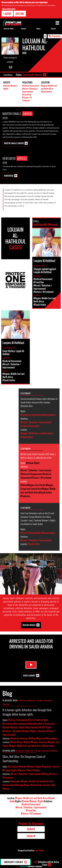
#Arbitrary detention (19, 738)
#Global (27, 742)
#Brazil (13, 742)
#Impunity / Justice (50, 767)
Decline (20, 14)
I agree (7, 14)
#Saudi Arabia (46, 92)
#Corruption (8, 724)
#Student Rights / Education (34, 731)
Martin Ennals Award (14, 143)
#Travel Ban (27, 95)
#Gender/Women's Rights (14, 727)
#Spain (27, 785)
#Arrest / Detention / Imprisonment (30, 90)
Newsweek (9, 176)
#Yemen (6, 789)
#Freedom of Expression (44, 724)
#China (24, 485)
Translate (56, 36)
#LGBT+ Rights (45, 727)
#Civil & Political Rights (31, 533)
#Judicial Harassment (30, 86)
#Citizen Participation (18, 720)
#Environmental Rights (23, 724)
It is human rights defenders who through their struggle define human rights (27, 712)
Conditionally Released (32, 75)
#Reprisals (41, 738)
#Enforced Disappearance (32, 474)
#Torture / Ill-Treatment (27, 99)
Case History (8, 75)
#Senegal (19, 785)
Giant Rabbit (39, 850)
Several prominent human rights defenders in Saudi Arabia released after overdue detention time (39, 402)
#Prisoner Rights (10, 770)
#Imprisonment (49, 415)
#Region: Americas (39, 742)
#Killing (32, 738)
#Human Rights (33, 463)
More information (9, 9)
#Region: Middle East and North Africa (49, 87)
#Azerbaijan (15, 781)
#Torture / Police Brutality (29, 770)
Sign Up (31, 836)
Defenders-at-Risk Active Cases (46, 863)
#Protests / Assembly (12, 731)
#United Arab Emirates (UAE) (43, 785)
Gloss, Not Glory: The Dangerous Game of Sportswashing (24, 759)
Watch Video (31, 665)
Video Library (29, 675)
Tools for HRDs (9, 29)
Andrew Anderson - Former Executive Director (38, 751)
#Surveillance (52, 738)
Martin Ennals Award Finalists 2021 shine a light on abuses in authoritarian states (38, 456)
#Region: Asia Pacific (36, 485)
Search (53, 29)
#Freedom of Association (31, 415)
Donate (24, 29)
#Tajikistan (25, 496)
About (38, 29)
